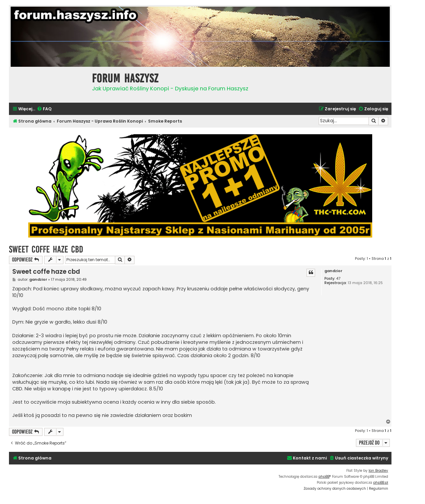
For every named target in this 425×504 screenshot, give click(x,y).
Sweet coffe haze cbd (46, 249)
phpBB (324, 477)
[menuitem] (44, 109)
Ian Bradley (378, 471)
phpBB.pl (381, 483)
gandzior (333, 271)
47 (338, 279)
